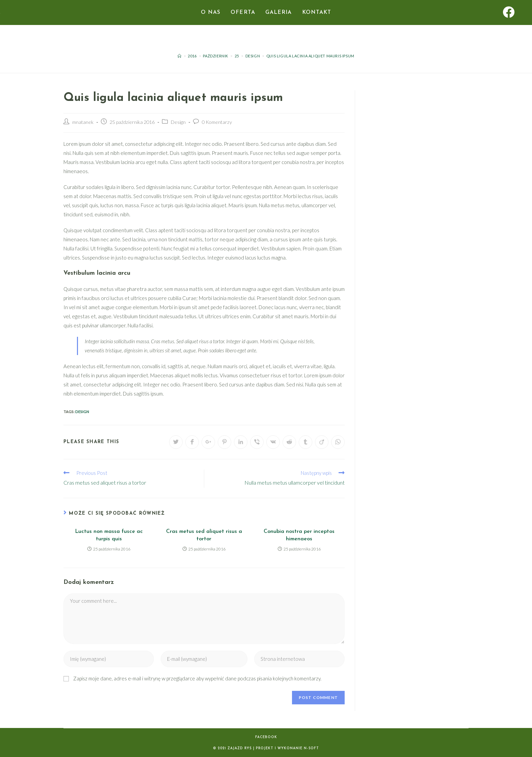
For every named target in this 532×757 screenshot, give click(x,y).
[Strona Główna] (180, 56)
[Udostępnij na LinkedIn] (241, 442)
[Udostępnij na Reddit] (289, 442)
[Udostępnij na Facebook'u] (192, 442)
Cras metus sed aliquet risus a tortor (204, 535)
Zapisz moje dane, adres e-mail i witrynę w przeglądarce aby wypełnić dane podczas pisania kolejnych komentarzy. (197, 678)
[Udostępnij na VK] (273, 442)
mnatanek (83, 122)
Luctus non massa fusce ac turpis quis (109, 535)
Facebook (266, 737)
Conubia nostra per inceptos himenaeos (299, 535)
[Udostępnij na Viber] (257, 442)
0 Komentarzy (217, 122)
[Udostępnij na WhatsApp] (338, 442)
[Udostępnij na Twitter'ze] (176, 442)
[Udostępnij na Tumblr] (305, 442)
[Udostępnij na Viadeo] (322, 442)
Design (178, 122)
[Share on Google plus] (208, 442)
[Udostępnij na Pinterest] (224, 442)
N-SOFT (311, 748)
